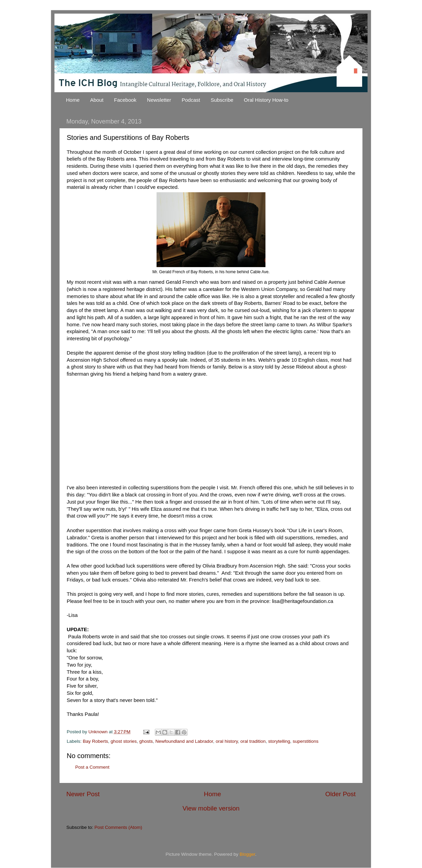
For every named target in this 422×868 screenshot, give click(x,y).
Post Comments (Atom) (118, 827)
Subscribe (222, 100)
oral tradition (253, 741)
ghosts (146, 741)
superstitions (306, 741)
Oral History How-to (266, 100)
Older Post (340, 794)
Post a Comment (92, 767)
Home (73, 100)
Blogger (247, 854)
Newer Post (83, 794)
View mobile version (211, 808)
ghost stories (124, 741)
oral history (227, 741)
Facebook (125, 100)
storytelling (279, 741)
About (97, 100)
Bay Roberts (95, 741)
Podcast (191, 100)
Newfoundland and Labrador (184, 741)
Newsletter (159, 100)
